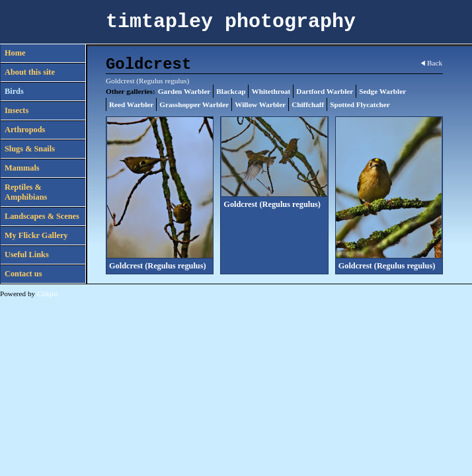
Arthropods (25, 130)
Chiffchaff (308, 104)
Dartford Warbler (325, 91)
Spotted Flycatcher (360, 104)
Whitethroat (271, 91)
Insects (17, 110)
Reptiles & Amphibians (26, 192)
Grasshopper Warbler (194, 104)
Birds (14, 91)
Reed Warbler (131, 104)
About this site (30, 72)
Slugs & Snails (30, 149)
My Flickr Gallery (36, 235)
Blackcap (231, 91)
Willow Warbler (260, 104)
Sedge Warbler (382, 91)
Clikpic (48, 294)
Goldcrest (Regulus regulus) (158, 266)
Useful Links (27, 255)
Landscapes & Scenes (42, 216)
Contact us (23, 274)
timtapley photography (231, 22)
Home (15, 53)
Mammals (22, 168)
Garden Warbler (184, 91)
